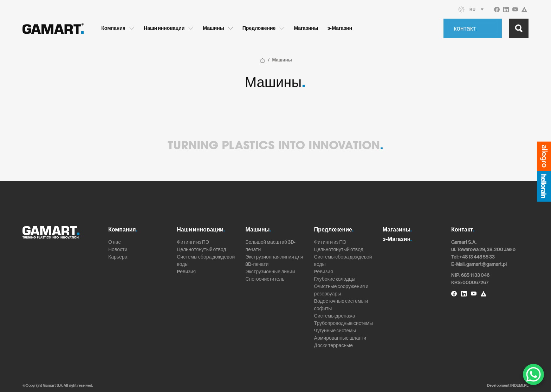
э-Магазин (340, 28)
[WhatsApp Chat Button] (533, 374)
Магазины (306, 28)
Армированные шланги (340, 338)
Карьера (118, 257)
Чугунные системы (335, 331)
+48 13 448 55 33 (477, 257)
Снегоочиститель (265, 279)
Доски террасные (333, 345)
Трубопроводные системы (344, 323)
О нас (114, 242)
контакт (466, 28)
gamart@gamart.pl (487, 264)
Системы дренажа (335, 316)
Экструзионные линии (270, 272)
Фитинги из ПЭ (193, 242)
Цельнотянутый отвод (201, 250)
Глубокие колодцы (335, 279)
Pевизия (186, 272)
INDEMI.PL (519, 386)
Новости (118, 250)
